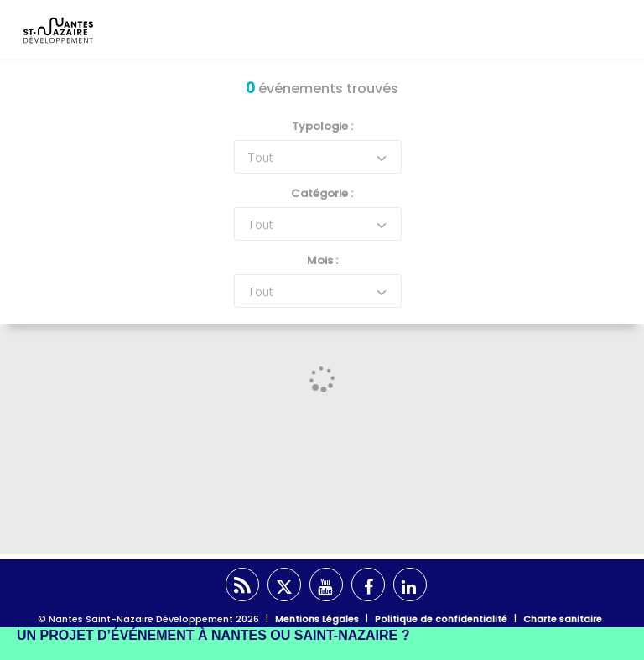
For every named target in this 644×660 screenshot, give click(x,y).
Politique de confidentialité (441, 619)
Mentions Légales (317, 619)
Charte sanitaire (563, 619)
